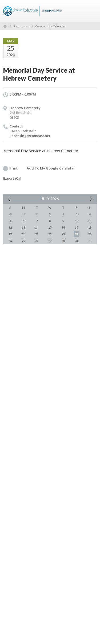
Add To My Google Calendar (51, 168)
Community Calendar (50, 26)
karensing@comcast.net (30, 136)
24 (77, 234)
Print (10, 168)
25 (90, 234)
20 (23, 234)
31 (77, 241)
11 (90, 221)
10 (77, 221)
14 (37, 227)
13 (23, 227)
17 (77, 227)
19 (10, 234)
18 (90, 227)
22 (50, 234)
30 (63, 241)
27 (23, 241)
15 (50, 227)
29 (50, 241)
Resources (21, 26)
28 (37, 241)
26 (10, 241)
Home (5, 26)
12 (10, 227)
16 (63, 227)
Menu (91, 11)
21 (37, 234)
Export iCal (12, 178)
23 (63, 234)
